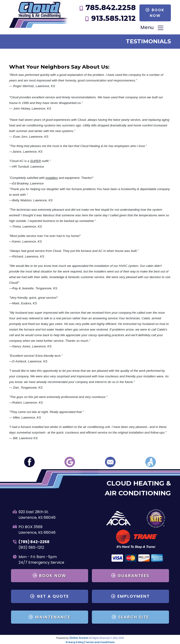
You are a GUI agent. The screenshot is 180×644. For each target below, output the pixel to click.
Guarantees (131, 576)
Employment (131, 596)
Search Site (131, 617)
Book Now (155, 13)
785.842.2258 (111, 8)
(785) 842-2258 (34, 542)
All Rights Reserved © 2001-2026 (107, 638)
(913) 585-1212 (31, 547)
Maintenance (50, 617)
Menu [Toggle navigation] (152, 28)
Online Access (79, 638)
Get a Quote (50, 596)
